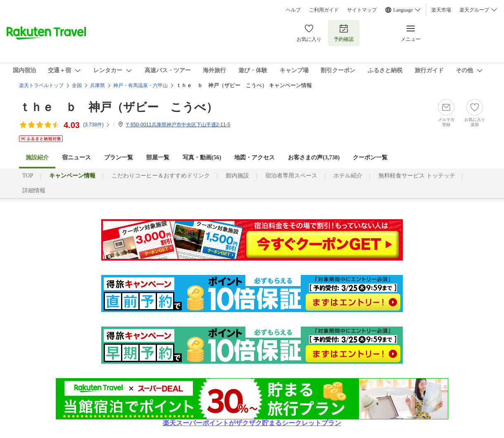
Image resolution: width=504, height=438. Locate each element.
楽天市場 (441, 10)
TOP (28, 176)
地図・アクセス (254, 157)
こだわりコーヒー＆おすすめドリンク (161, 176)
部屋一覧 (158, 157)
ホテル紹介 (348, 176)
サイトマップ (362, 10)
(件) (97, 125)
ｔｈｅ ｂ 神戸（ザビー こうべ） (118, 107)
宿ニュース (76, 157)
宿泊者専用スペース (291, 176)
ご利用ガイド (324, 10)
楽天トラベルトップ (41, 85)
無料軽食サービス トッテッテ (417, 176)
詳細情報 (34, 191)
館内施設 (238, 176)
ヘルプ (293, 10)
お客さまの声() (314, 157)
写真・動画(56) (202, 157)
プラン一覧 (119, 157)
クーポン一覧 (370, 157)
